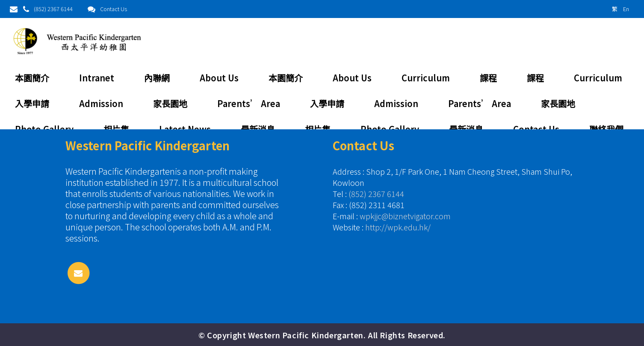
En (626, 9)
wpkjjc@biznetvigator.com (405, 216)
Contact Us (114, 9)
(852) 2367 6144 (53, 9)
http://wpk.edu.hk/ (398, 227)
